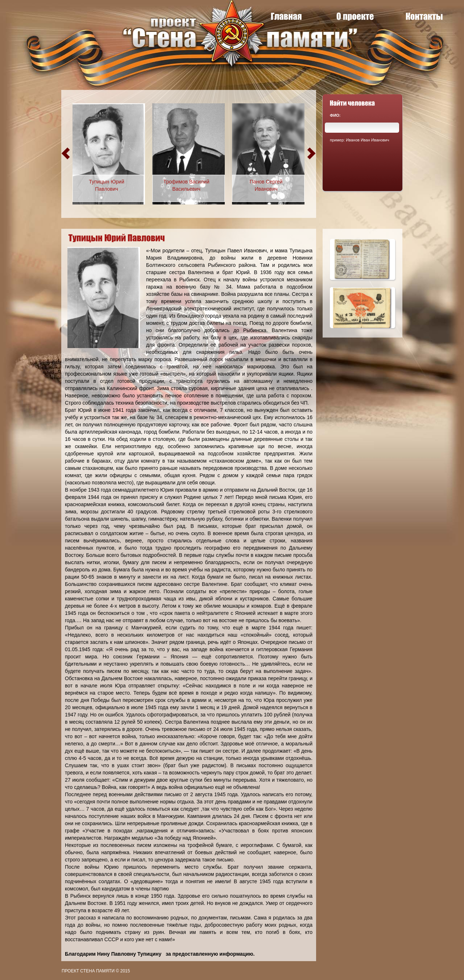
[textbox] (362, 128)
